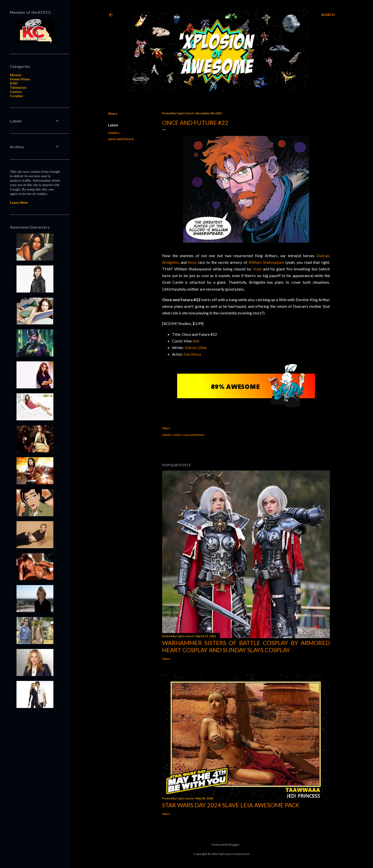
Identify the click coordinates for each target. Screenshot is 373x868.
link (196, 341)
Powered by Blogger (222, 845)
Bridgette (170, 262)
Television (18, 87)
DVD (14, 83)
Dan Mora (192, 354)
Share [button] (113, 113)
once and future (121, 139)
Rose (192, 262)
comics (114, 133)
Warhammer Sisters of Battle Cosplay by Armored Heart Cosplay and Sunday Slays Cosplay (246, 646)
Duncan (323, 256)
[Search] (328, 15)
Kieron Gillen (196, 347)
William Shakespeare (266, 262)
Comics (16, 92)
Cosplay (16, 96)
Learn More (19, 203)
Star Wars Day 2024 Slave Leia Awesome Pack (231, 805)
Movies (16, 75)
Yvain (257, 269)
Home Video (20, 79)
